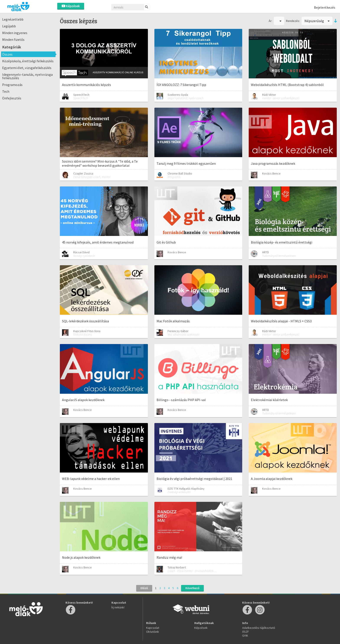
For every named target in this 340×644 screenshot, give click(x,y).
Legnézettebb (13, 19)
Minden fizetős (13, 40)
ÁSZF (246, 632)
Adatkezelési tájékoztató (259, 628)
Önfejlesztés (12, 98)
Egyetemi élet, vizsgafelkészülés (27, 68)
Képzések (71, 6)
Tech (6, 91)
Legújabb (9, 26)
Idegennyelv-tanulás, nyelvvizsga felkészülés (27, 76)
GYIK (245, 636)
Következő (192, 588)
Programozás (12, 85)
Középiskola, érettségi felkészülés (28, 61)
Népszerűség (317, 21)
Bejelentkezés (325, 7)
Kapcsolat (153, 628)
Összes (7, 54)
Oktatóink (153, 632)
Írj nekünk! (118, 607)
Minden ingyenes (15, 33)
